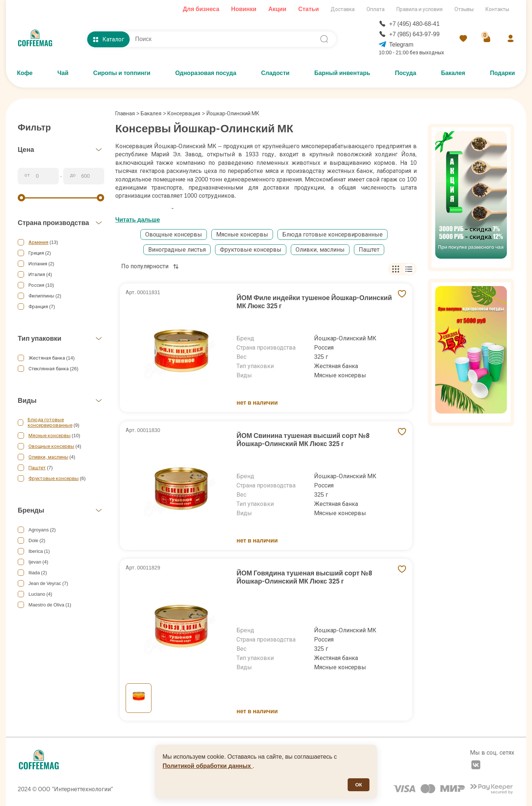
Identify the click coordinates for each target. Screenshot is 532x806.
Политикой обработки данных (208, 766)
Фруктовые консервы (54, 478)
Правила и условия (420, 9)
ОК (359, 785)
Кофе (25, 73)
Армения (38, 242)
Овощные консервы (51, 446)
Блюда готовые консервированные (50, 422)
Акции (277, 9)
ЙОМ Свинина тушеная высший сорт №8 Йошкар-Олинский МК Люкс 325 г (303, 440)
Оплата (376, 9)
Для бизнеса (201, 9)
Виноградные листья (177, 250)
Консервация (184, 113)
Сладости (275, 73)
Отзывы (464, 9)
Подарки (502, 73)
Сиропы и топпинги (122, 73)
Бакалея (453, 73)
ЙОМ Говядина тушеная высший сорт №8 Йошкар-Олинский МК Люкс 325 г (304, 577)
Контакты (497, 9)
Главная (127, 113)
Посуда (406, 73)
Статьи (308, 9)
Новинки (244, 9)
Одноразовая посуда (206, 73)
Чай (63, 73)
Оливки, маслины (48, 457)
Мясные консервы (50, 436)
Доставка (343, 9)
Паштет (37, 468)
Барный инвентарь (342, 73)
